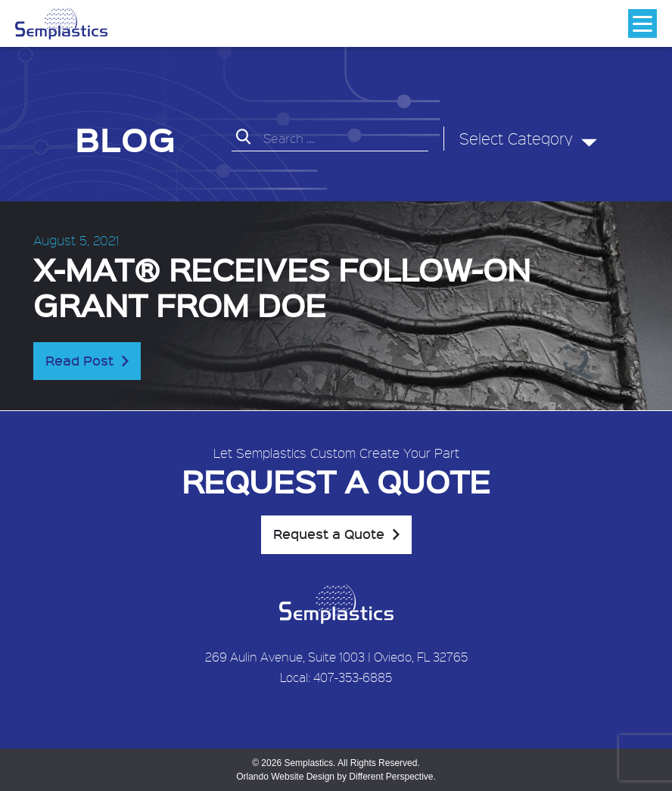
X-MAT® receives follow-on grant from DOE (282, 286)
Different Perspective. (392, 777)
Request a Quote (329, 534)
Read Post (79, 360)
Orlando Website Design (285, 777)
